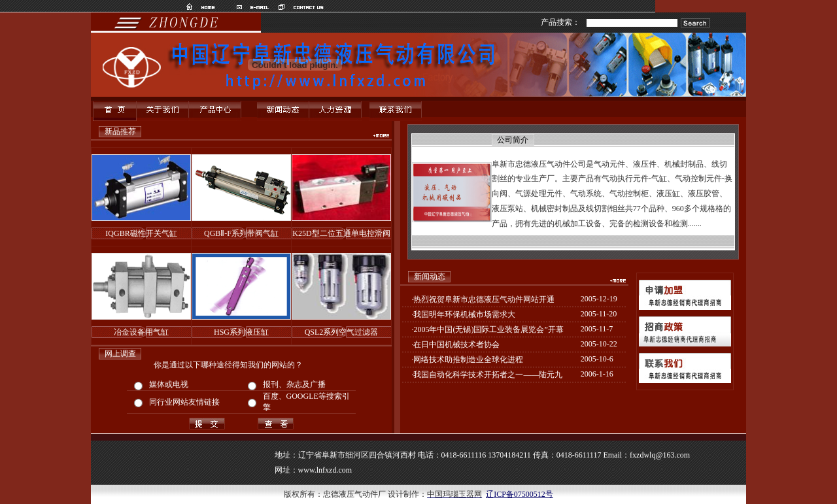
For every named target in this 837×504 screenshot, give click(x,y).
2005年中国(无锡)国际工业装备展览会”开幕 (488, 329)
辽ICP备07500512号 (520, 494)
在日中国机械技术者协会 (456, 344)
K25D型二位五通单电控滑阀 (341, 233)
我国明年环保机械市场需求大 (464, 314)
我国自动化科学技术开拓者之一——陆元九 (488, 375)
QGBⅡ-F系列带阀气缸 (241, 233)
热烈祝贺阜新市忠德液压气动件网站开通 (484, 299)
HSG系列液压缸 (241, 332)
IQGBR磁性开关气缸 (141, 233)
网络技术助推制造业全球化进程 (468, 360)
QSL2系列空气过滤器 (342, 332)
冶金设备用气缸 (141, 332)
